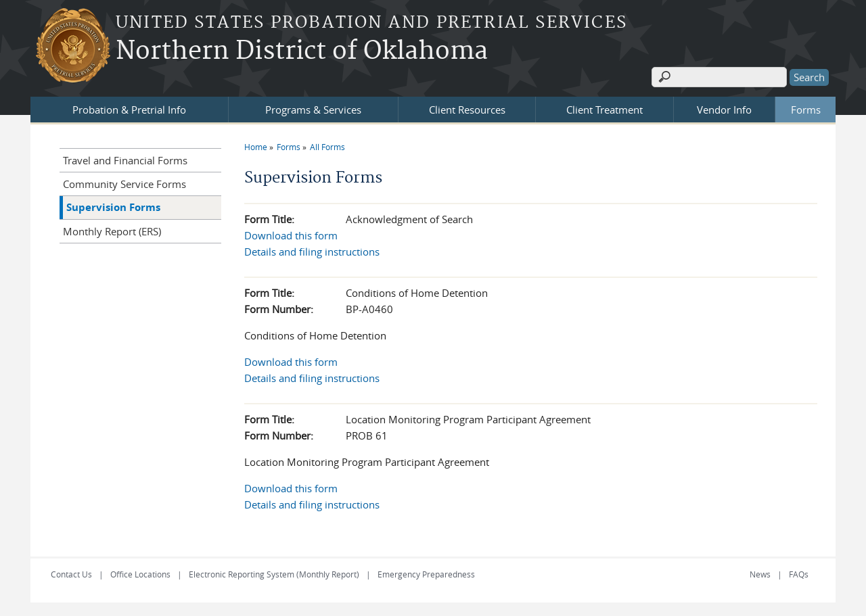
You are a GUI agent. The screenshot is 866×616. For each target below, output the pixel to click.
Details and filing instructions (312, 252)
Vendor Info (724, 110)
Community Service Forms (124, 184)
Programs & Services (313, 110)
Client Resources (467, 110)
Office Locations (140, 574)
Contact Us (71, 574)
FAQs (799, 574)
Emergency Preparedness (426, 574)
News (760, 574)
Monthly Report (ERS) (112, 231)
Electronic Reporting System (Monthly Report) (274, 574)
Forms (806, 110)
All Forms (327, 147)
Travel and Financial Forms (125, 160)
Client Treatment (605, 110)
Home (256, 147)
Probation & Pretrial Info (129, 110)
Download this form (291, 235)
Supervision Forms (113, 207)
